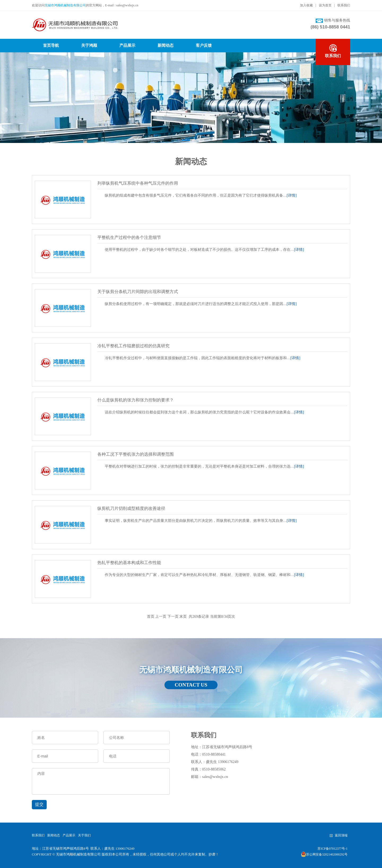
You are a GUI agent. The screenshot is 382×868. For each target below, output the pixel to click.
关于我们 (84, 835)
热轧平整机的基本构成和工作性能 (129, 563)
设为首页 (325, 5)
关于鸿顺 (89, 45)
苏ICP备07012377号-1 (333, 849)
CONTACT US (191, 685)
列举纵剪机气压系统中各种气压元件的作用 (138, 183)
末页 (183, 617)
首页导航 (51, 45)
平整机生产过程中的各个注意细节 (129, 237)
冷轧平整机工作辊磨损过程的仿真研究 (133, 346)
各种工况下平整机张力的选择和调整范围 (136, 454)
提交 (39, 804)
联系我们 (344, 5)
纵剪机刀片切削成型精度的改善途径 (131, 508)
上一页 (161, 617)
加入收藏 (306, 5)
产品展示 (127, 45)
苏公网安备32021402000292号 (324, 854)
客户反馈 (204, 45)
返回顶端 (338, 835)
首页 (151, 617)
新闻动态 (166, 45)
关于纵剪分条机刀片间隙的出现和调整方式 (138, 292)
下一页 (173, 617)
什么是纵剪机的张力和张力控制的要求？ (136, 400)
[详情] (292, 195)
